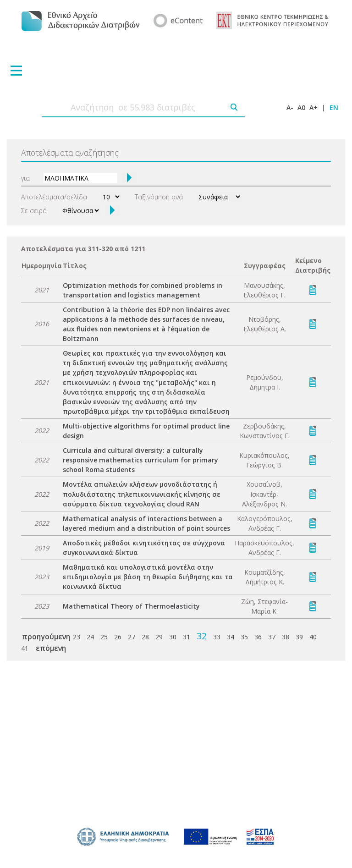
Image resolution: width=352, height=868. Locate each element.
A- (290, 107)
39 (299, 637)
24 (90, 637)
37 (272, 637)
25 (104, 637)
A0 (301, 107)
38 (286, 637)
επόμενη (51, 648)
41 (25, 648)
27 (132, 637)
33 (217, 637)
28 (145, 637)
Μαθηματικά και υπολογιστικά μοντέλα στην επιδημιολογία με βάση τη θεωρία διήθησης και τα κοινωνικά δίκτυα (148, 577)
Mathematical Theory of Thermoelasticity (131, 606)
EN (334, 107)
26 (118, 637)
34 (231, 637)
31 (187, 637)
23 (77, 637)
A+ (313, 107)
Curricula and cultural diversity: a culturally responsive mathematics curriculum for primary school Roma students (140, 460)
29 (159, 637)
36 (258, 637)
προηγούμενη (46, 637)
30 (173, 637)
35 (244, 637)
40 (313, 637)
